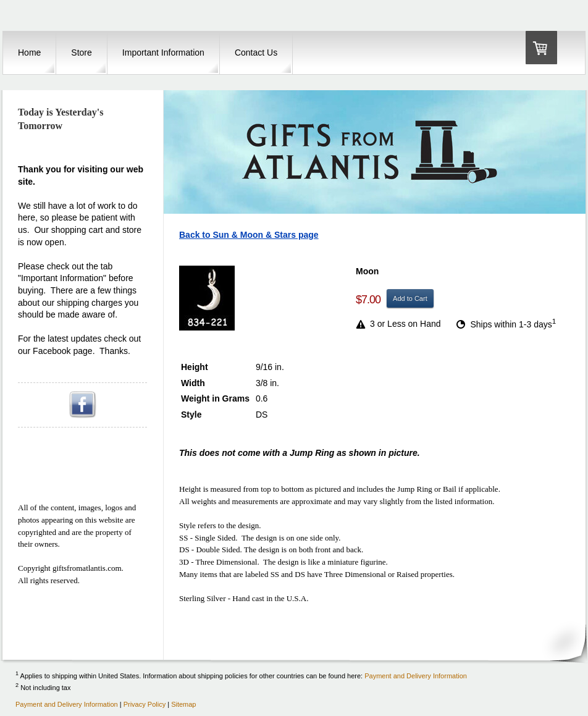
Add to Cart (410, 298)
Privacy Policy (145, 704)
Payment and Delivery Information (416, 676)
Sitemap (183, 704)
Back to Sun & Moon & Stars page (249, 235)
